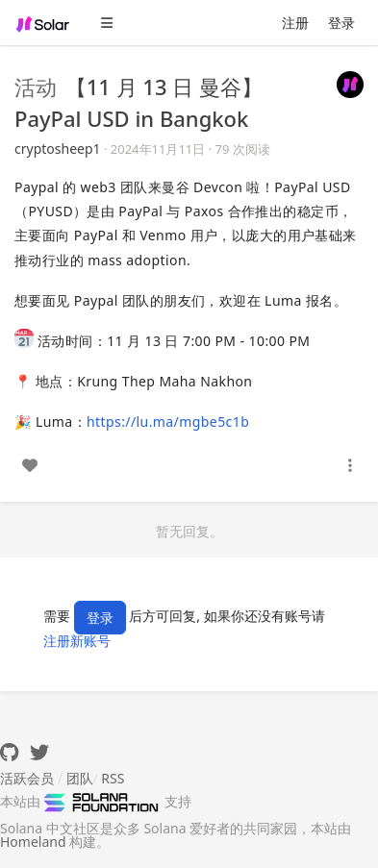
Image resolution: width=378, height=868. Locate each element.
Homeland (33, 842)
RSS (113, 778)
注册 (295, 23)
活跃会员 (27, 778)
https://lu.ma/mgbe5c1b (168, 422)
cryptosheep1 (58, 149)
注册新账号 (77, 641)
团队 (80, 778)
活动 (36, 87)
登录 (341, 23)
